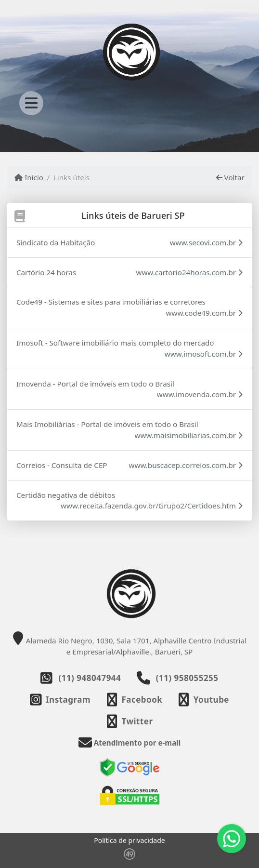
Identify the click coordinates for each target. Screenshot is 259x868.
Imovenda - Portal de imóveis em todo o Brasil (95, 384)
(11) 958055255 (187, 678)
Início (29, 177)
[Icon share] (60, 700)
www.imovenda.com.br (200, 394)
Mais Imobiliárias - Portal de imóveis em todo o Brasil (107, 424)
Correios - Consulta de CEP (62, 465)
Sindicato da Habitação (56, 242)
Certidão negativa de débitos (66, 495)
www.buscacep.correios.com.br (186, 465)
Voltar (230, 177)
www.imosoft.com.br (204, 354)
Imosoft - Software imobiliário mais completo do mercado (115, 343)
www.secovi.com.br (206, 242)
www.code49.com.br (204, 313)
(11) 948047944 (90, 678)
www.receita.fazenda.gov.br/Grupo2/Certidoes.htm (152, 506)
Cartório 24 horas (46, 272)
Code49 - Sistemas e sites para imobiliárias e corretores (111, 302)
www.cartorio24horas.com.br (189, 272)
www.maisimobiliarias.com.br (189, 435)
